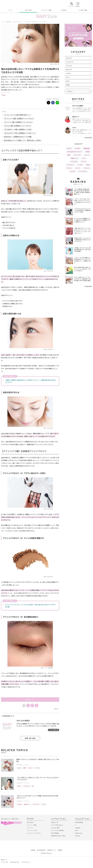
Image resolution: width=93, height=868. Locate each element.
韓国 (25, 768)
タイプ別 (72, 171)
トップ (10, 10)
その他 (67, 85)
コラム (67, 81)
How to (4, 95)
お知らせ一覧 (55, 822)
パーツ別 (37, 768)
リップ (84, 158)
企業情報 (33, 850)
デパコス (69, 168)
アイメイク (8, 93)
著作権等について (52, 850)
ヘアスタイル (74, 161)
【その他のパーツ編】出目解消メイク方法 (18, 129)
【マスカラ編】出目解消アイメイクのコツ (18, 126)
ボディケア (69, 70)
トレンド (30, 768)
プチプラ (84, 161)
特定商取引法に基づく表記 (58, 836)
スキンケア (69, 58)
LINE (76, 830)
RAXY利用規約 (55, 833)
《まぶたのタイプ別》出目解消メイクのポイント (20, 133)
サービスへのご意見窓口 (58, 830)
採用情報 (60, 850)
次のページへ (30, 700)
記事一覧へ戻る (30, 738)
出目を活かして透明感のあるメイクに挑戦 (18, 137)
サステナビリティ (26, 862)
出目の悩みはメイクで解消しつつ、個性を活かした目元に (23, 140)
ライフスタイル (83, 171)
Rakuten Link (79, 833)
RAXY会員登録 (79, 822)
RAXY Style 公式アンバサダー (75, 152)
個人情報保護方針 (41, 850)
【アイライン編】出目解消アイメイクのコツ (18, 122)
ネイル (67, 77)
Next (56, 709)
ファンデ (78, 168)
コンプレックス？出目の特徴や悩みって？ (18, 115)
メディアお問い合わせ (57, 825)
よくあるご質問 (83, 10)
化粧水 (88, 165)
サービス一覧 (4, 862)
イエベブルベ (26, 786)
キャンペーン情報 (46, 10)
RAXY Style (28, 10)
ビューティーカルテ (32, 830)
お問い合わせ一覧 (15, 862)
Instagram (78, 828)
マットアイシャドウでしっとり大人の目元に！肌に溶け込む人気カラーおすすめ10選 (30, 606)
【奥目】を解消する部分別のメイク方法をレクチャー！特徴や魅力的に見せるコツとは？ (30, 381)
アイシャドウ (36, 804)
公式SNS (64, 10)
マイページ (30, 828)
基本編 (88, 152)
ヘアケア (68, 73)
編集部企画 (87, 148)
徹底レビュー (27, 804)
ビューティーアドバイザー (34, 833)
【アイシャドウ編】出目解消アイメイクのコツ (19, 118)
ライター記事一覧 (54, 730)
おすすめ (19, 804)
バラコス (44, 804)
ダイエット (87, 168)
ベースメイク (69, 62)
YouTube (77, 836)
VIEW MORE (88, 138)
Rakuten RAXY (9, 4)
